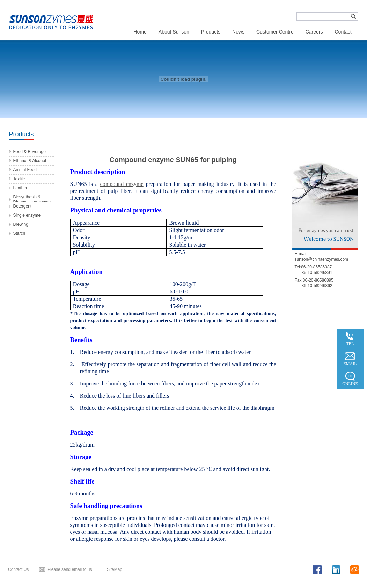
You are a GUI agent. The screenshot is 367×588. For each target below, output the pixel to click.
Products (211, 32)
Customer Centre (275, 32)
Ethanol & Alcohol (30, 161)
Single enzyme (27, 215)
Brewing (21, 224)
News (238, 32)
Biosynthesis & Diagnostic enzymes (32, 199)
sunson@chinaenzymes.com (322, 259)
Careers (314, 32)
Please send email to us (70, 569)
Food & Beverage (30, 152)
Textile (19, 179)
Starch (19, 233)
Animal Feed (25, 170)
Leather (20, 188)
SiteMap (115, 569)
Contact (343, 32)
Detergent (23, 206)
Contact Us (18, 569)
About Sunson (174, 32)
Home (140, 32)
